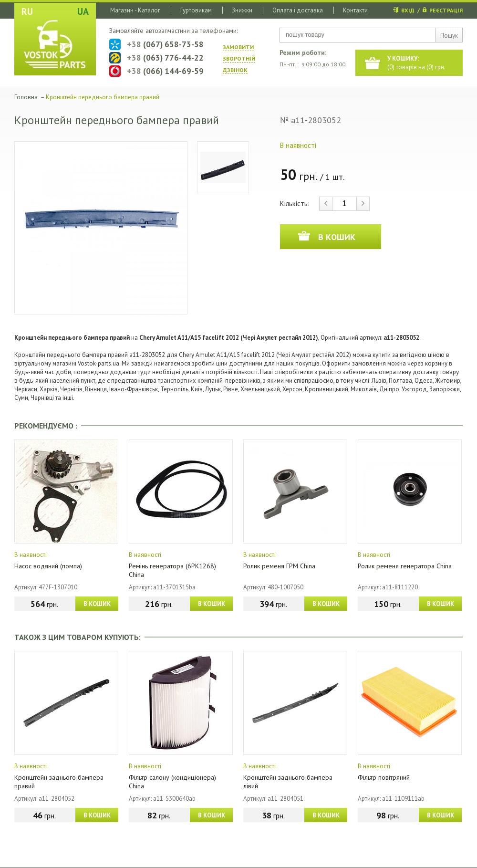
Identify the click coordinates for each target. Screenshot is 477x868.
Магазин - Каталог (135, 10)
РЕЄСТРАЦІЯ (446, 10)
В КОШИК (97, 604)
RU (27, 11)
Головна (26, 97)
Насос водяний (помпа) (48, 566)
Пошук (449, 36)
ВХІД (408, 10)
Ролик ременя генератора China (405, 566)
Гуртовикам (196, 10)
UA (83, 11)
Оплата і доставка (298, 10)
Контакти (355, 10)
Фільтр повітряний (384, 777)
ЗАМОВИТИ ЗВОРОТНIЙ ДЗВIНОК (239, 58)
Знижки (242, 10)
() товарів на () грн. (416, 63)
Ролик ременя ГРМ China (279, 566)
